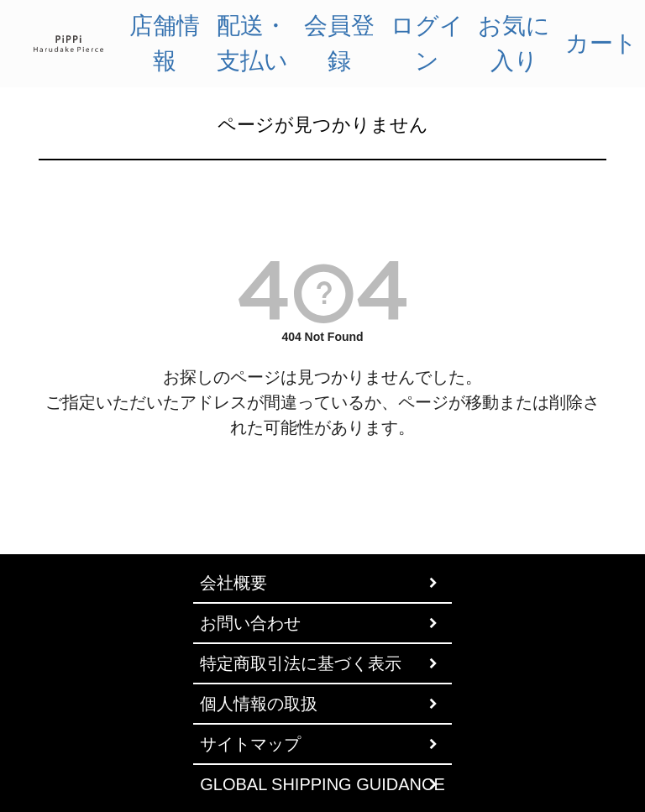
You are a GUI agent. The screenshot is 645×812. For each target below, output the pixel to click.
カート (601, 43)
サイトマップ (250, 744)
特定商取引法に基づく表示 (301, 663)
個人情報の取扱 (259, 704)
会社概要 (233, 583)
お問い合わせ (250, 623)
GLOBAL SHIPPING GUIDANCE (322, 784)
